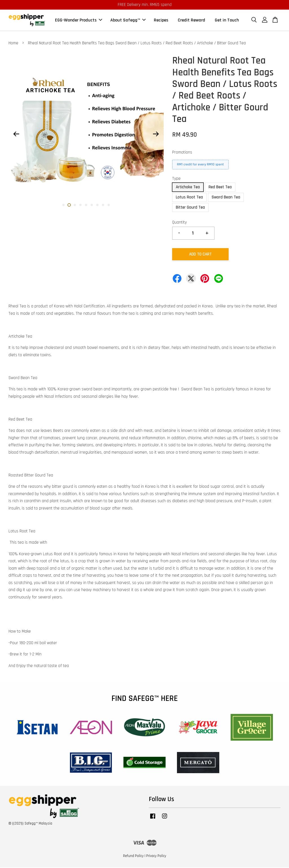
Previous (16, 134)
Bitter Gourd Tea (190, 208)
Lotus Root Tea (189, 198)
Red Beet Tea (220, 188)
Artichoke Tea (188, 188)
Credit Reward (191, 20)
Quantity (179, 223)
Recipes (161, 20)
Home (13, 44)
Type (176, 179)
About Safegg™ (128, 20)
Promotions (182, 153)
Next (156, 134)
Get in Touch (227, 20)
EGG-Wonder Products (79, 20)
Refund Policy (133, 856)
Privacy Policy (156, 856)
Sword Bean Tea (226, 198)
